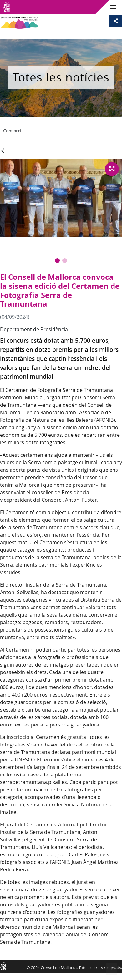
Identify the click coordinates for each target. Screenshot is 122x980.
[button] (57, 261)
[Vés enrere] (3, 151)
